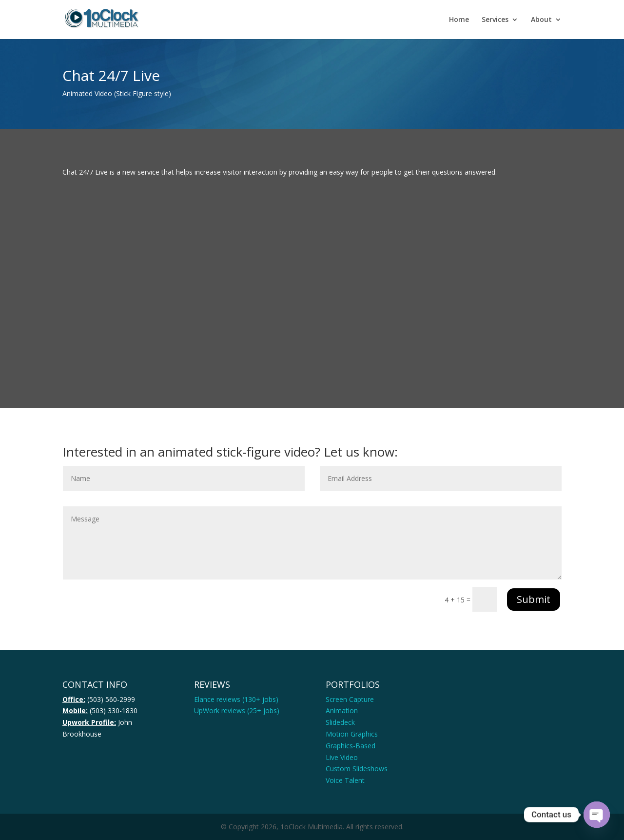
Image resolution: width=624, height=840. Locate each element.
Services (495, 20)
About (541, 20)
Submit (534, 599)
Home (459, 20)
